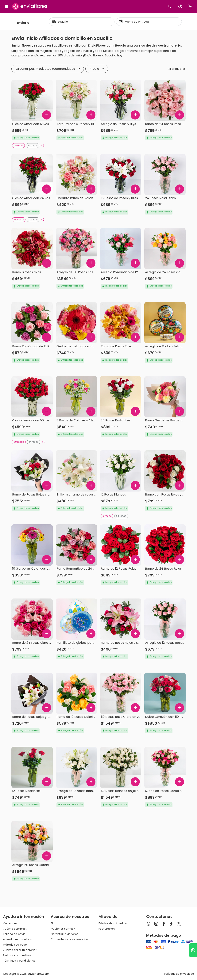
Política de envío (14, 934)
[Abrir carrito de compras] (191, 6)
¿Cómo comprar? (15, 929)
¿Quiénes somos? (63, 929)
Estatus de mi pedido (113, 923)
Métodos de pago (15, 945)
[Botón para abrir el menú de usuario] (180, 6)
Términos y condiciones (19, 961)
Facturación (107, 929)
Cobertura (10, 923)
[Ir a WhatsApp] (193, 950)
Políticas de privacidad (179, 974)
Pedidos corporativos (17, 955)
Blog (54, 923)
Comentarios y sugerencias (70, 939)
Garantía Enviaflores (64, 934)
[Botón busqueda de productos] (170, 6)
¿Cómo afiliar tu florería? (20, 950)
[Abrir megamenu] (6, 6)
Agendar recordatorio (18, 939)
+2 (42, 145)
